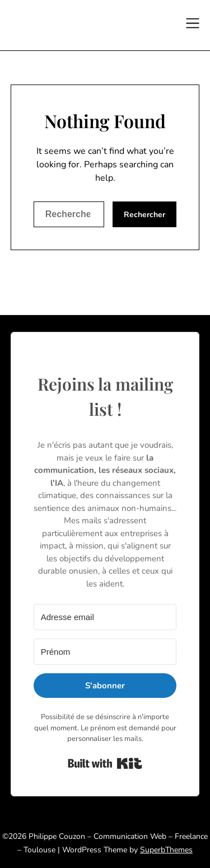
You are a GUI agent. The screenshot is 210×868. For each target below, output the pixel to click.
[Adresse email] (105, 617)
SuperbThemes (166, 850)
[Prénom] (105, 652)
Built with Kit (105, 763)
